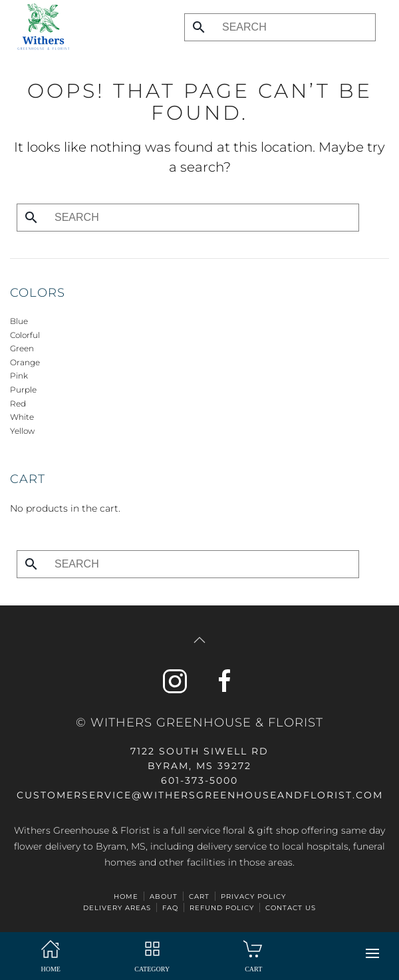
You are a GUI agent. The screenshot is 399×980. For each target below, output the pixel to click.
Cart (199, 897)
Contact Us (291, 908)
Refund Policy (222, 908)
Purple (23, 390)
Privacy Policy (253, 897)
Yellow (22, 431)
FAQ (170, 908)
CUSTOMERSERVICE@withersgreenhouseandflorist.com (200, 795)
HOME (126, 897)
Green (22, 348)
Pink (19, 376)
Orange (25, 362)
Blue (19, 321)
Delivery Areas (117, 908)
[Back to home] (40, 27)
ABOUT (164, 897)
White (22, 417)
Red (18, 404)
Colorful (25, 335)
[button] (372, 953)
